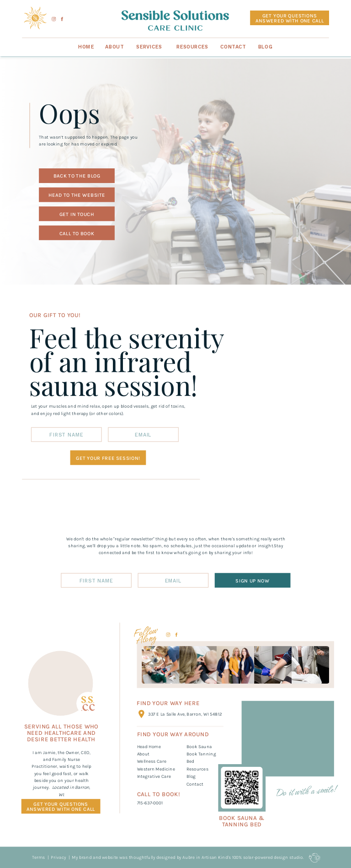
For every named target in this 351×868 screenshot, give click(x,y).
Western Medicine (156, 769)
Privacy (58, 857)
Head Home (149, 746)
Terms (38, 857)
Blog (191, 776)
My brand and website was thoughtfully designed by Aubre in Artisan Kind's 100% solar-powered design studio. (188, 857)
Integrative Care (154, 776)
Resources (197, 769)
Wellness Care (152, 761)
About (144, 754)
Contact (195, 784)
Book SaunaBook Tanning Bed (201, 754)
